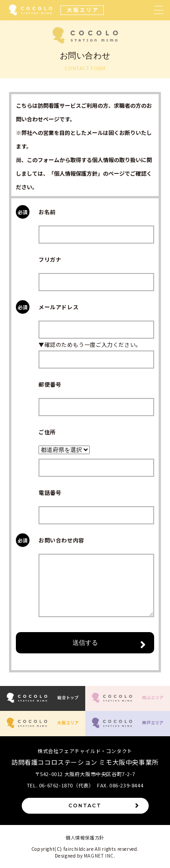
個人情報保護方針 (85, 837)
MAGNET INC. (100, 856)
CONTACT (104, 806)
